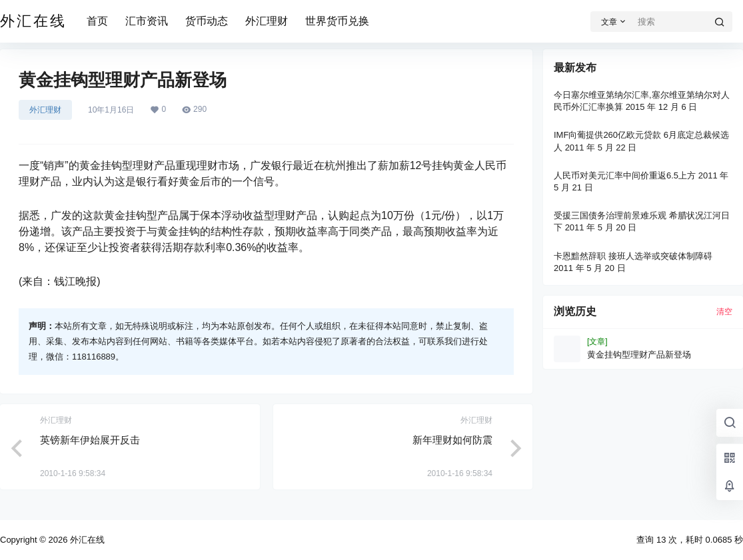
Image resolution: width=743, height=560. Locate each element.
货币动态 (207, 21)
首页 (97, 21)
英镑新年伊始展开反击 (90, 440)
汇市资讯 (147, 21)
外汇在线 (86, 540)
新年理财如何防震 (452, 440)
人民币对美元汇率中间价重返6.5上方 (625, 175)
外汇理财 (267, 21)
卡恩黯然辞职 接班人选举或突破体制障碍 (633, 256)
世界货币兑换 (337, 21)
